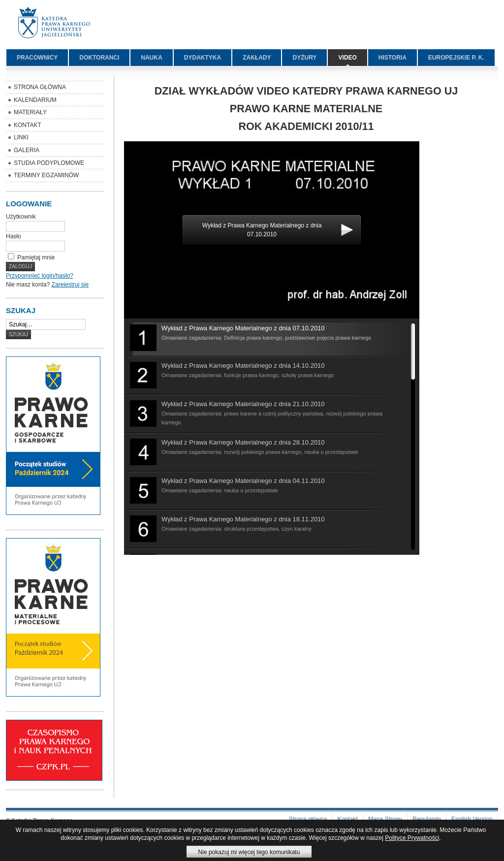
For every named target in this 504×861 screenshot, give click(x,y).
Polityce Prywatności (412, 838)
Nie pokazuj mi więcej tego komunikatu (249, 852)
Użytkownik (21, 217)
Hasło (14, 236)
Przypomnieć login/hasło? (40, 276)
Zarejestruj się (70, 285)
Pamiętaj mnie (36, 257)
